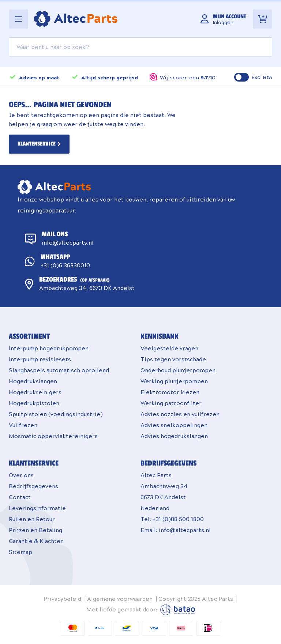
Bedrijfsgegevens (33, 486)
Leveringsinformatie (37, 508)
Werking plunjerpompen (174, 381)
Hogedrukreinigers (35, 392)
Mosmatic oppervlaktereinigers (53, 436)
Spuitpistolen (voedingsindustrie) (56, 414)
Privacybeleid (62, 598)
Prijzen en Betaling (35, 530)
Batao (178, 610)
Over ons (21, 475)
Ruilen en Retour (32, 519)
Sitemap (20, 552)
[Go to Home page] (76, 19)
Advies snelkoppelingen (174, 425)
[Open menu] (18, 19)
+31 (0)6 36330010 (65, 265)
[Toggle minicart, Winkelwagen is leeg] (263, 19)
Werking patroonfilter (171, 403)
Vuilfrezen (23, 425)
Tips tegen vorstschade (173, 359)
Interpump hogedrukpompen (49, 348)
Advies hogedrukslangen (174, 436)
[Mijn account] (223, 19)
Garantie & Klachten (36, 541)
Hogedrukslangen (33, 381)
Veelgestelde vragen (169, 348)
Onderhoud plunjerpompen (178, 370)
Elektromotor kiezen (170, 392)
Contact (20, 497)
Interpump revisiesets (40, 359)
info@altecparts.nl (68, 242)
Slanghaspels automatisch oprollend (59, 370)
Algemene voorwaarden (120, 598)
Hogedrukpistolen (34, 403)
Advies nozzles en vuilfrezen (180, 414)
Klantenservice (37, 144)
